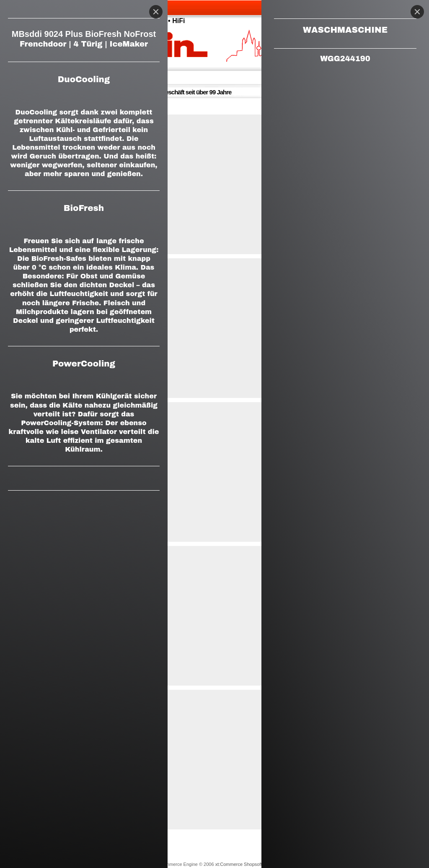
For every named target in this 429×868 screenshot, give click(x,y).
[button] (214, 184)
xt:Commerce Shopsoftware (244, 864)
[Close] (417, 12)
